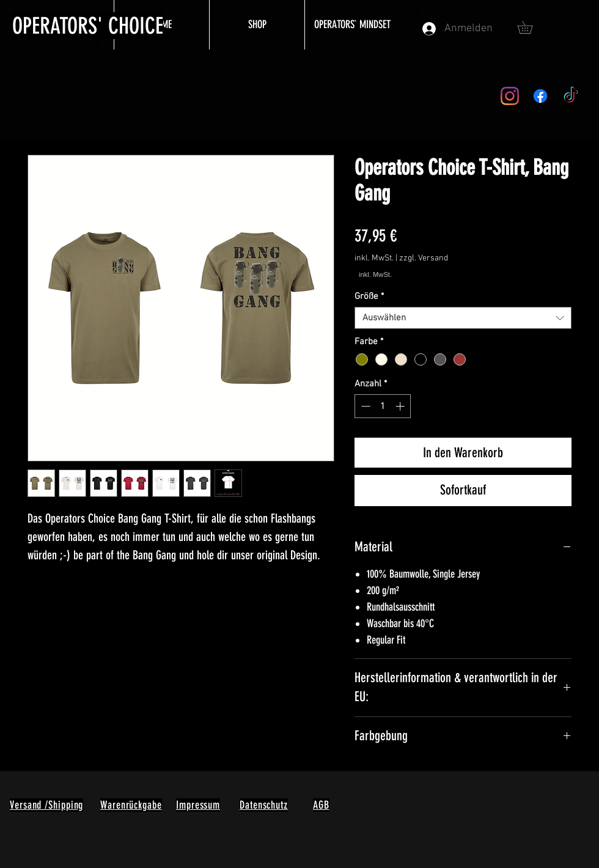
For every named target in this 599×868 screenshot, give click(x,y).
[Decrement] (365, 406)
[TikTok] (571, 96)
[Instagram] (510, 96)
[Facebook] (540, 96)
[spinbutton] (383, 406)
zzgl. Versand (424, 258)
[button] (531, 27)
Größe (369, 296)
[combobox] (463, 318)
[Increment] (401, 406)
